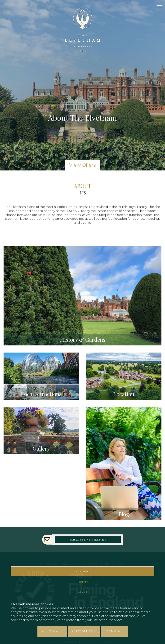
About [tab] (83, 592)
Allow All (52, 631)
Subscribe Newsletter (88, 539)
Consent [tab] (83, 571)
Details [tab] (83, 582)
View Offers (82, 165)
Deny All (114, 631)
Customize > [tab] (84, 631)
